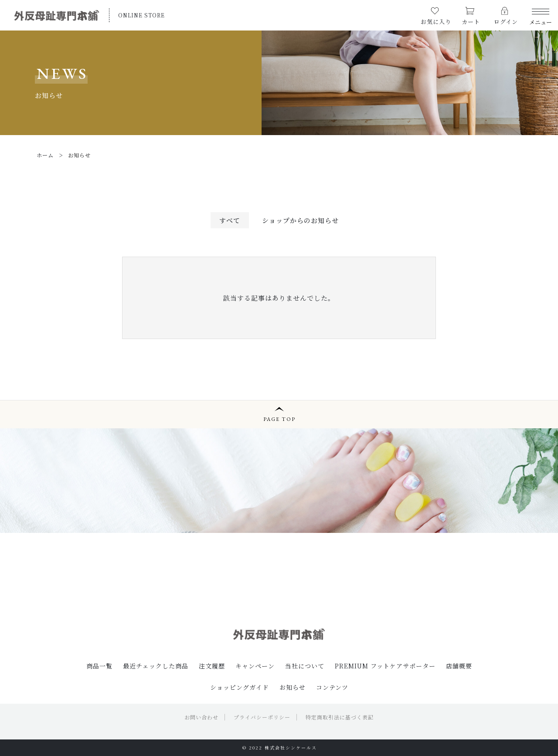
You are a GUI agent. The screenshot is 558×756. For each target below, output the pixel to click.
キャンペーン (255, 666)
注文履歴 (212, 666)
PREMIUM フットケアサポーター (385, 666)
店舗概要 (459, 666)
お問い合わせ (201, 717)
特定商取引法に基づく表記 (340, 717)
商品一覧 (99, 666)
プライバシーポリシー (262, 717)
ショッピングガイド (240, 687)
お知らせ (293, 687)
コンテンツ (332, 687)
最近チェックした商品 (156, 666)
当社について (305, 666)
